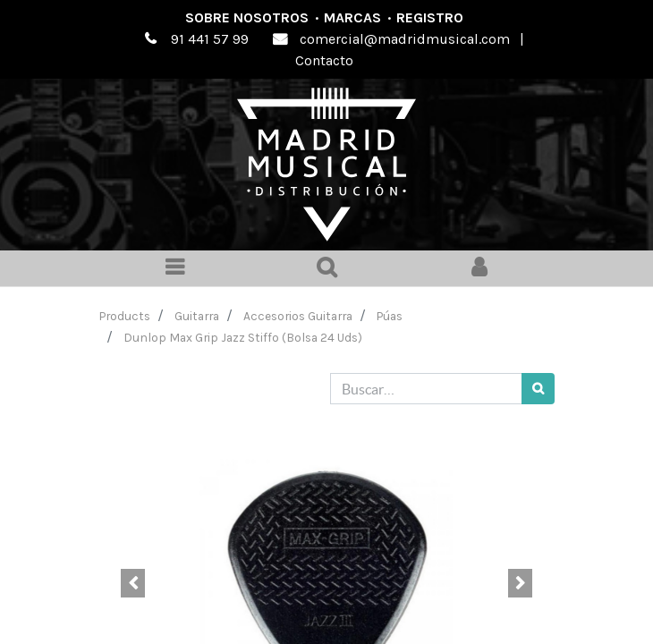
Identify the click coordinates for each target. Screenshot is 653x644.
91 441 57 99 (210, 39)
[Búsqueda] (538, 389)
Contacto (324, 60)
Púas (390, 316)
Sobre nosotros (247, 17)
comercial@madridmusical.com (405, 39)
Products (125, 316)
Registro (430, 17)
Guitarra (197, 316)
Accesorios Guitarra (298, 316)
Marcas (352, 17)
